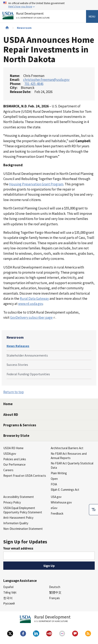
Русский (9, 603)
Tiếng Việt (10, 592)
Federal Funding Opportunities (28, 374)
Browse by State (16, 436)
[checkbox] (93, 510)
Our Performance (14, 464)
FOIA (54, 484)
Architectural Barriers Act (67, 448)
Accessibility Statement (19, 497)
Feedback (57, 513)
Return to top (14, 392)
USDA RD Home (13, 448)
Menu (92, 16)
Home (8, 404)
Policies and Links (15, 459)
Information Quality (16, 523)
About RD (11, 415)
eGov (54, 508)
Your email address (18, 548)
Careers (8, 470)
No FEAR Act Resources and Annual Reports (69, 456)
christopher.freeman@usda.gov (46, 80)
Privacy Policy (12, 502)
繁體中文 (55, 592)
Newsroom (24, 28)
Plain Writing (59, 473)
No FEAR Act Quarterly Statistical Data (72, 465)
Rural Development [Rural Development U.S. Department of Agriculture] (33, 16)
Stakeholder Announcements (27, 355)
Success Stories (17, 365)
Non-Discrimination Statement (23, 529)
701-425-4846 (34, 84)
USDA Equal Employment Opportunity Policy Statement (23, 510)
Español (8, 587)
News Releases (18, 346)
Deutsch (55, 587)
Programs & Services (20, 425)
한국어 (8, 598)
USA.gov (56, 497)
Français (54, 598)
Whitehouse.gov (61, 502)
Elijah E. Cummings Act (65, 490)
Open (54, 479)
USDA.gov (10, 454)
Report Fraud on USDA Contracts (25, 476)
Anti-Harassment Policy (18, 518)
